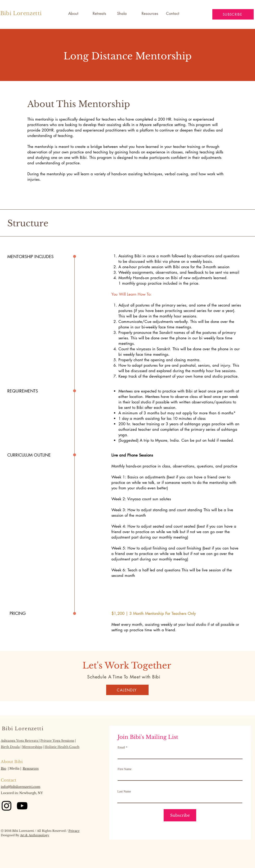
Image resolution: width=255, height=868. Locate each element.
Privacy (74, 831)
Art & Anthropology (35, 835)
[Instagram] (7, 806)
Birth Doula (10, 747)
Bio (4, 768)
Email (121, 747)
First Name (125, 769)
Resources (31, 768)
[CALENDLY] (127, 690)
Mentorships (32, 747)
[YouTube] (22, 806)
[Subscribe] (180, 815)
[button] (125, 14)
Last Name (124, 791)
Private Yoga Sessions (57, 741)
